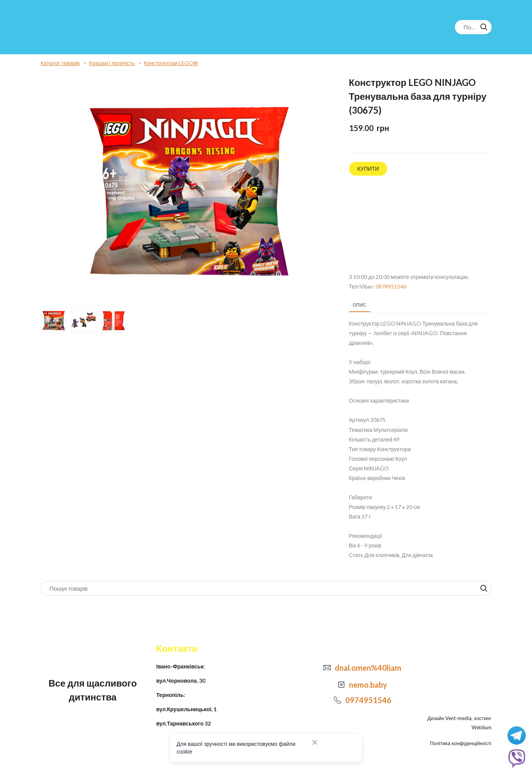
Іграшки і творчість (112, 63)
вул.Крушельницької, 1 (187, 709)
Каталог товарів (60, 63)
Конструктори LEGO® (171, 63)
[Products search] (473, 27)
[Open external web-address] (420, 225)
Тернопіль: (171, 695)
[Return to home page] (73, 27)
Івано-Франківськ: (181, 666)
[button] (484, 27)
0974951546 (391, 286)
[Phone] (337, 700)
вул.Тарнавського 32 (184, 723)
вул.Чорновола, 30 (181, 681)
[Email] (327, 668)
